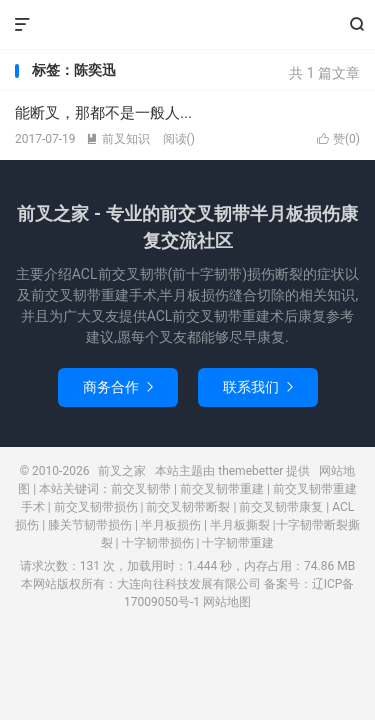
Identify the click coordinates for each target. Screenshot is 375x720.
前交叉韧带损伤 (96, 507)
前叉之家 (187, 25)
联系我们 (258, 387)
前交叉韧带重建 (222, 489)
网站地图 (227, 602)
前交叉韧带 (141, 489)
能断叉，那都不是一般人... (103, 113)
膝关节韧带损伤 (90, 525)
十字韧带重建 (238, 543)
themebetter (250, 471)
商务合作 (118, 387)
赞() (338, 139)
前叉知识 (118, 139)
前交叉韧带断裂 (188, 507)
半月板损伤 (171, 525)
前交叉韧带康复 (281, 507)
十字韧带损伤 (158, 543)
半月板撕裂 (240, 525)
